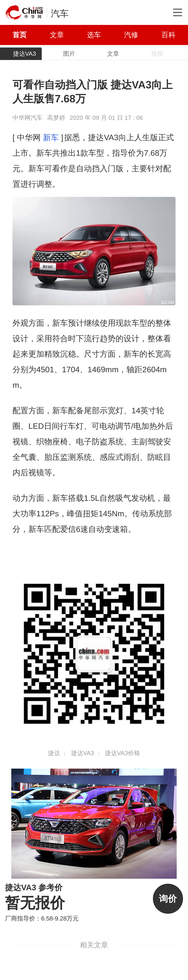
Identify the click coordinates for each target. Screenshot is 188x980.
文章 (57, 35)
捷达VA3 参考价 (34, 888)
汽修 (131, 35)
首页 (20, 35)
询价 (168, 899)
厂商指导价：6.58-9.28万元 (42, 918)
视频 (157, 54)
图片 (69, 54)
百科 (168, 35)
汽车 (60, 13)
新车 (51, 138)
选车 (94, 35)
